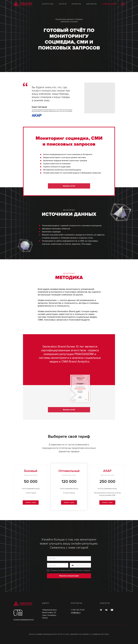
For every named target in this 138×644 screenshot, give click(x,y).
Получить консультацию (69, 576)
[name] (69, 559)
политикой (87, 570)
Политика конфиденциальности (24, 619)
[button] (31, 502)
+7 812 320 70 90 (109, 4)
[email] (58, 565)
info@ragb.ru (76, 613)
